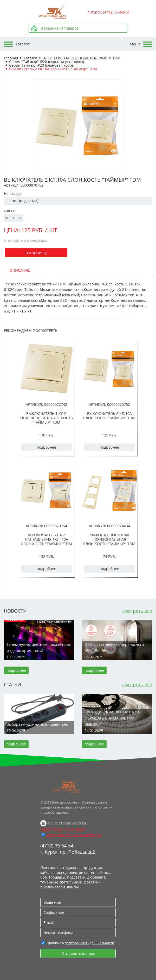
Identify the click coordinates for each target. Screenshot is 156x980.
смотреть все (137, 611)
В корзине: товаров (60, 28)
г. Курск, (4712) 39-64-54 (109, 12)
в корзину (36, 253)
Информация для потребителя (74, 835)
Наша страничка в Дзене (63, 829)
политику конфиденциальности (89, 943)
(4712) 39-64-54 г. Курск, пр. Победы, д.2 (68, 849)
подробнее (46, 447)
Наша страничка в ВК (67, 823)
